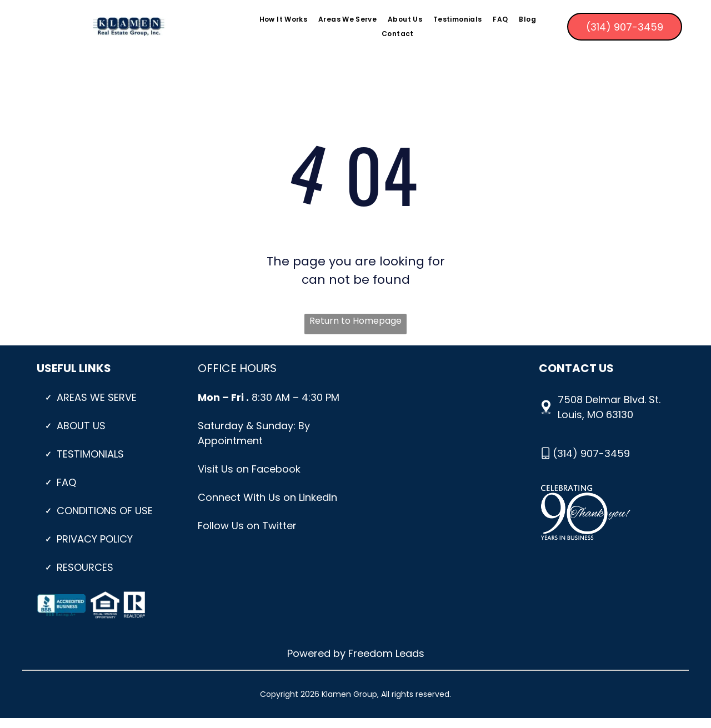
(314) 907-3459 (591, 453)
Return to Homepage (355, 321)
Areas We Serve (97, 397)
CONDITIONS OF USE (105, 511)
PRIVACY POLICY (95, 539)
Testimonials (90, 454)
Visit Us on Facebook (249, 469)
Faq (66, 482)
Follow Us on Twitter (247, 526)
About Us (81, 426)
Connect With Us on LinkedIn (267, 497)
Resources (85, 567)
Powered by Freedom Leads (356, 653)
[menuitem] (283, 19)
